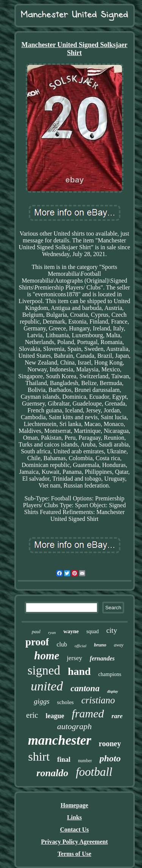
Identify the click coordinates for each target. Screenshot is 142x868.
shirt (39, 756)
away (119, 645)
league (55, 716)
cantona (85, 688)
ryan (52, 632)
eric (32, 715)
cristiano (98, 700)
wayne (71, 631)
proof (37, 642)
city (112, 630)
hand (79, 671)
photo (110, 758)
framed (88, 713)
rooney (110, 744)
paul (36, 631)
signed (44, 670)
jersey (74, 658)
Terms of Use (74, 854)
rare (117, 716)
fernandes (102, 658)
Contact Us (75, 829)
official (80, 646)
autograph (75, 726)
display (113, 691)
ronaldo (52, 773)
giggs (41, 701)
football (94, 772)
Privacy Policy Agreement (74, 842)
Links (74, 817)
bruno (100, 645)
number (85, 761)
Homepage (74, 805)
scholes (66, 702)
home (47, 656)
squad (93, 631)
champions (110, 674)
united (47, 686)
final (64, 759)
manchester (60, 740)
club (62, 644)
